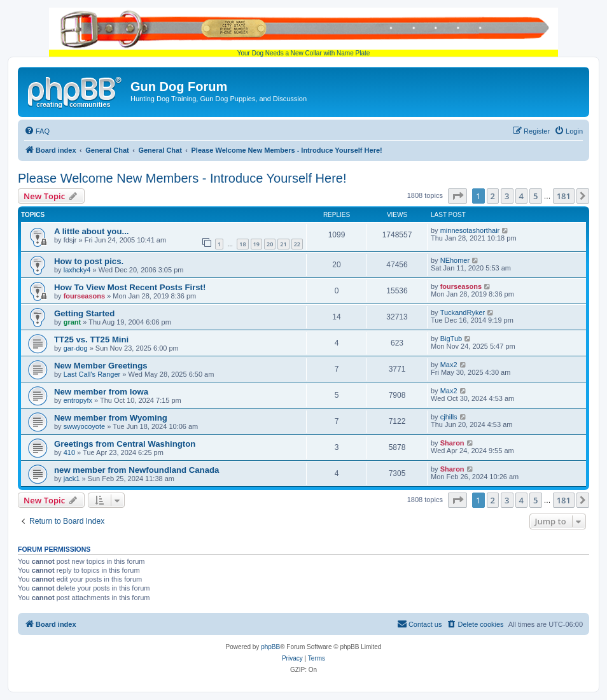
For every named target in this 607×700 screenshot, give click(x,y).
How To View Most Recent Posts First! (130, 287)
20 (270, 244)
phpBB (270, 647)
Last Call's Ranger (92, 374)
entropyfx (78, 400)
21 (283, 244)
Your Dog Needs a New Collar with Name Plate (303, 32)
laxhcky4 (77, 270)
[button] (457, 196)
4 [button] (521, 196)
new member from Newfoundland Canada (136, 470)
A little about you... (91, 231)
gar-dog (76, 348)
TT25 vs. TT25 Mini (91, 339)
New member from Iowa (101, 392)
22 (297, 244)
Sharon (452, 443)
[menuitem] (37, 131)
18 (242, 244)
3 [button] (507, 196)
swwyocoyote (84, 426)
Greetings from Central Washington (125, 444)
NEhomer (455, 260)
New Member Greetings (101, 366)
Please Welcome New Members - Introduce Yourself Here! (182, 178)
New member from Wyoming (111, 418)
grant (73, 322)
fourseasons (84, 296)
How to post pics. (89, 261)
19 (256, 244)
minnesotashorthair (470, 230)
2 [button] (493, 196)
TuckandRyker (463, 312)
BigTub (451, 339)
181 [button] (564, 196)
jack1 (72, 479)
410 (69, 452)
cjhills (449, 417)
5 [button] (535, 196)
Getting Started (84, 313)
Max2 (449, 365)
